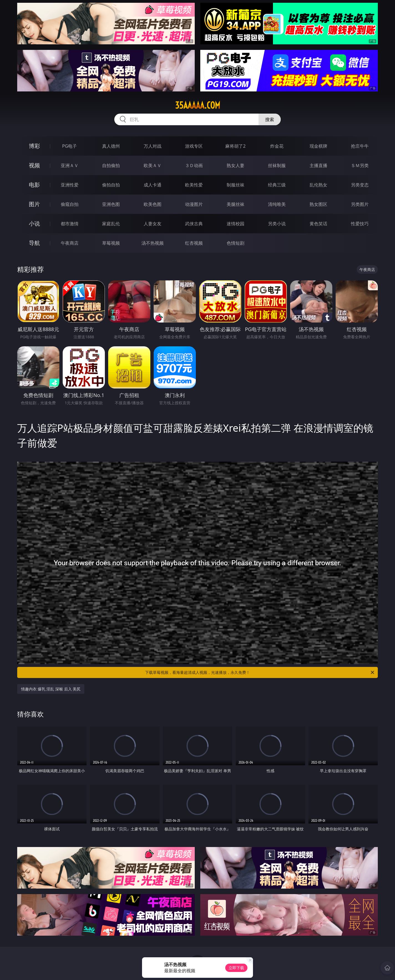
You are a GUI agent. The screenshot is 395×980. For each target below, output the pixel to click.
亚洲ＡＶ (70, 165)
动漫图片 (194, 204)
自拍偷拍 (111, 165)
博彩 (34, 146)
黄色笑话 (318, 224)
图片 (34, 204)
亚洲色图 (111, 204)
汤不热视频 (153, 243)
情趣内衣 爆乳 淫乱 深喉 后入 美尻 (51, 689)
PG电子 (69, 146)
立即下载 (236, 968)
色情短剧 (236, 243)
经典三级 (277, 185)
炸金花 (277, 146)
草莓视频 (111, 243)
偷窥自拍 (70, 204)
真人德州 (111, 146)
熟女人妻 (236, 165)
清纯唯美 (277, 204)
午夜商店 (70, 243)
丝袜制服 (277, 165)
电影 (34, 185)
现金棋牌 (318, 146)
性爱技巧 (360, 224)
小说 (34, 223)
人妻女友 (153, 224)
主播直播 (318, 165)
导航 (34, 243)
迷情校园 (236, 224)
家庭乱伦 (111, 224)
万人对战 (153, 146)
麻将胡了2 (235, 146)
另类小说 (277, 224)
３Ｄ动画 (194, 165)
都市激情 (70, 224)
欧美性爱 (194, 185)
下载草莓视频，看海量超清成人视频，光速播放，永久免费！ (260, 672)
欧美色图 (153, 204)
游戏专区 (194, 146)
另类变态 (360, 185)
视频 (34, 165)
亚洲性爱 (70, 185)
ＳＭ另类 (360, 165)
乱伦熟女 (318, 185)
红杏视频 (194, 243)
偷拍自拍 (111, 185)
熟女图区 (318, 204)
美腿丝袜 (236, 204)
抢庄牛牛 (360, 146)
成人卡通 (153, 185)
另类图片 (360, 204)
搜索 (270, 119)
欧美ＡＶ (153, 165)
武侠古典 (194, 224)
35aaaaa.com (198, 105)
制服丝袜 (236, 185)
